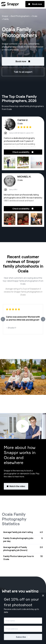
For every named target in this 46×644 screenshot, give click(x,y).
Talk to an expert (23, 72)
